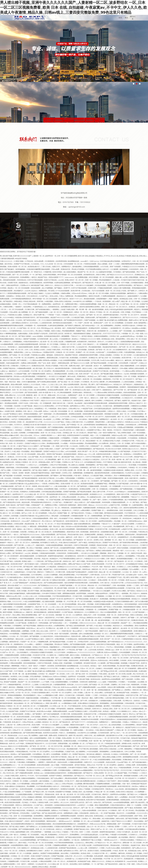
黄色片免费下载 (39, 315)
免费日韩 (100, 652)
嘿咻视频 (112, 484)
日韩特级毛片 (39, 794)
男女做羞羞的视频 (95, 347)
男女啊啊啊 (31, 786)
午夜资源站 (125, 845)
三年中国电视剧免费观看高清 (21, 299)
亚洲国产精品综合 (10, 368)
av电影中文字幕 (114, 505)
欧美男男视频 (49, 283)
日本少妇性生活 (32, 296)
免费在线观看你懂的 (34, 593)
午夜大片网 (64, 366)
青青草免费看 (85, 660)
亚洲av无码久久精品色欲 (63, 301)
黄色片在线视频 (123, 548)
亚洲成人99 (110, 861)
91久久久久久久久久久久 (118, 465)
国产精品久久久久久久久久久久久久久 (120, 275)
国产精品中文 (88, 773)
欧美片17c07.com (76, 299)
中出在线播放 (74, 467)
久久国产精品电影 (124, 451)
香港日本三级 (92, 331)
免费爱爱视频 (78, 473)
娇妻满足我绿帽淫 (94, 556)
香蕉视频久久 (45, 347)
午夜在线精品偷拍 (43, 778)
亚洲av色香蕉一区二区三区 (17, 266)
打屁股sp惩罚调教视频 (125, 427)
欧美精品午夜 (138, 650)
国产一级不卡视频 (79, 561)
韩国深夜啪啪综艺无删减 (82, 333)
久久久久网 (21, 395)
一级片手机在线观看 (26, 559)
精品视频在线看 (72, 749)
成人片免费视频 (48, 288)
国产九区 (136, 746)
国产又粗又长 (64, 299)
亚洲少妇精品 (74, 481)
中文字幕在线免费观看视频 (64, 843)
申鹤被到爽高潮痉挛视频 (108, 451)
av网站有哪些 (85, 510)
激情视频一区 (61, 601)
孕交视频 (91, 604)
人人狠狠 (35, 684)
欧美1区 (12, 743)
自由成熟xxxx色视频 (139, 328)
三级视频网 (141, 580)
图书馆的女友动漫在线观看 (63, 323)
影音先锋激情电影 (131, 604)
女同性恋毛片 (126, 261)
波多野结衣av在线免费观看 (111, 679)
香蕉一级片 (54, 518)
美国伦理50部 (76, 636)
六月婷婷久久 (141, 524)
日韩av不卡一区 (18, 730)
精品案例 (89, 120)
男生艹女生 (140, 272)
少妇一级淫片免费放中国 (107, 433)
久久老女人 (4, 331)
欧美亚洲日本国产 (10, 548)
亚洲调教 (23, 433)
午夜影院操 (53, 408)
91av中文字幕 (28, 808)
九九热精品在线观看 (41, 789)
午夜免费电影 (116, 706)
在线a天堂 (97, 802)
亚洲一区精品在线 (82, 671)
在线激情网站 (139, 427)
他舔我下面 (126, 400)
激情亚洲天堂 (95, 532)
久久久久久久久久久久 (22, 727)
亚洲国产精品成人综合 (82, 829)
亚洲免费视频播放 (59, 532)
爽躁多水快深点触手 (77, 725)
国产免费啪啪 (13, 679)
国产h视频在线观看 (94, 502)
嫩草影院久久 (132, 293)
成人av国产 (116, 301)
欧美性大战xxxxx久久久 (131, 449)
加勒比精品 (18, 301)
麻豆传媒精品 (68, 540)
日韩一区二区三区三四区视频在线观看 (16, 537)
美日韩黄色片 (91, 561)
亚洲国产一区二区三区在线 (85, 352)
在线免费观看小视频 (51, 489)
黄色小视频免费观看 (127, 366)
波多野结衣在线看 (42, 741)
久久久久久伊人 (29, 331)
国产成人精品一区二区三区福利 (69, 382)
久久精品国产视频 (78, 317)
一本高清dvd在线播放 (76, 443)
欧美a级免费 (39, 261)
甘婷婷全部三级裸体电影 (68, 505)
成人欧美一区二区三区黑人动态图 (52, 342)
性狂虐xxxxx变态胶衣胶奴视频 (25, 376)
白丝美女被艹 (101, 352)
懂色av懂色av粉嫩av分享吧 (10, 435)
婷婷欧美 (3, 599)
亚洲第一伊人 (17, 304)
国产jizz (24, 513)
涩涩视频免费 (65, 516)
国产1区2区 (54, 548)
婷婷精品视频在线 (104, 690)
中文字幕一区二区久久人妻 (95, 776)
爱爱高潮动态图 (52, 358)
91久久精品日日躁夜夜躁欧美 (52, 320)
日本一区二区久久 (60, 861)
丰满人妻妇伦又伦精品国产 (68, 542)
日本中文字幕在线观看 (35, 280)
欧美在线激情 (10, 628)
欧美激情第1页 (116, 328)
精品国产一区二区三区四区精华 (29, 682)
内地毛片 (34, 701)
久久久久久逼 (130, 550)
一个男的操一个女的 (53, 315)
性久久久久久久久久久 (23, 867)
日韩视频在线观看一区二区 (80, 516)
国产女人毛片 (115, 733)
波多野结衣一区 (58, 304)
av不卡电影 (20, 743)
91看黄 (102, 848)
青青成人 (113, 443)
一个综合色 (98, 301)
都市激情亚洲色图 (6, 703)
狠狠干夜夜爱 (56, 473)
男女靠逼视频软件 (106, 280)
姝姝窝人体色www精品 (40, 867)
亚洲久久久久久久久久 (36, 459)
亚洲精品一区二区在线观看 (30, 835)
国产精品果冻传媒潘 (84, 492)
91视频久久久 (12, 843)
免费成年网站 (19, 352)
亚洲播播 (129, 647)
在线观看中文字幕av (94, 430)
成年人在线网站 (97, 400)
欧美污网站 (135, 577)
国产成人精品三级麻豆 (36, 293)
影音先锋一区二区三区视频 (49, 344)
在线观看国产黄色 (34, 604)
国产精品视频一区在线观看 (13, 475)
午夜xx (62, 296)
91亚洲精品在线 (72, 639)
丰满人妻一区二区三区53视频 (105, 283)
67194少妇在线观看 (63, 291)
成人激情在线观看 (49, 601)
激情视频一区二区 (111, 540)
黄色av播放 (23, 459)
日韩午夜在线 (95, 575)
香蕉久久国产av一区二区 (99, 829)
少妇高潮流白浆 (131, 425)
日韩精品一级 (140, 382)
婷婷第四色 (107, 379)
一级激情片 (18, 307)
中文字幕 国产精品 (7, 561)
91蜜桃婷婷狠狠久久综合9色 (132, 639)
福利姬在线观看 (18, 714)
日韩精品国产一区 (97, 446)
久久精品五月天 (128, 398)
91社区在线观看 (41, 427)
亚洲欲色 (22, 851)
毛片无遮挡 (24, 636)
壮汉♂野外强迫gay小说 (45, 328)
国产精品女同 (76, 283)
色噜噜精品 (70, 379)
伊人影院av (126, 328)
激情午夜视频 (8, 612)
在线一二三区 (39, 808)
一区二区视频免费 (102, 344)
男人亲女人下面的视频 (34, 548)
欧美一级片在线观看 (62, 634)
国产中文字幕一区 (120, 390)
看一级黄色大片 (119, 727)
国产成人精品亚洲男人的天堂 (52, 813)
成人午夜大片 (102, 577)
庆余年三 (8, 451)
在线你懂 (24, 532)
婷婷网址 (128, 690)
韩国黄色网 (135, 684)
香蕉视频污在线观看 (137, 374)
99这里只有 (137, 743)
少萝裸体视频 (142, 425)
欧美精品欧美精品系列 (52, 336)
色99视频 (139, 336)
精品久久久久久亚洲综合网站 (44, 406)
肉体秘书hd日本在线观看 (90, 719)
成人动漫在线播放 (70, 272)
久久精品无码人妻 (46, 684)
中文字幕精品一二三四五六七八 (12, 427)
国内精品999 (79, 612)
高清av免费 (36, 725)
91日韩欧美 (85, 382)
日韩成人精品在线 (29, 301)
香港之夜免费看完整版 (67, 575)
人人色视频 (114, 331)
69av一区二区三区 (11, 851)
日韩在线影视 (130, 703)
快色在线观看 (36, 288)
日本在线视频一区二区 (66, 411)
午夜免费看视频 (130, 352)
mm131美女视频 (50, 650)
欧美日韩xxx (31, 628)
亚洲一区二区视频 (92, 280)
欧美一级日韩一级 (118, 459)
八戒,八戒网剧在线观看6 (102, 368)
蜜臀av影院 (53, 735)
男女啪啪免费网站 (81, 296)
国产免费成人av (118, 690)
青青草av (45, 717)
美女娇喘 (14, 459)
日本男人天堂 (67, 473)
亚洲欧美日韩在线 (138, 620)
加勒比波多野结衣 (13, 285)
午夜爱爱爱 (75, 628)
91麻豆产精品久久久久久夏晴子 (28, 446)
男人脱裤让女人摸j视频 (77, 465)
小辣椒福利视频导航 (51, 430)
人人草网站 (57, 419)
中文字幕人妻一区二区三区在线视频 (74, 350)
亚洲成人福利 (27, 561)
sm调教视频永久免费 (48, 398)
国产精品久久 (8, 859)
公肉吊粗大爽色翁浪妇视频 (128, 671)
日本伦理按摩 (124, 363)
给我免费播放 (10, 550)
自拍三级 (45, 580)
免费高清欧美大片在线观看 (9, 497)
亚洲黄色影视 (50, 837)
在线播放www (72, 652)
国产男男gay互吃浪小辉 (53, 561)
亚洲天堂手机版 (123, 615)
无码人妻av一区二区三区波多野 (30, 580)
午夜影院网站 (112, 682)
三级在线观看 (34, 467)
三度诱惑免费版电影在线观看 (16, 293)
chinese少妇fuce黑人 (34, 508)
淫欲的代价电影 (129, 430)
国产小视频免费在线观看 (37, 374)
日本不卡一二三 (55, 631)
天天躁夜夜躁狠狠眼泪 (84, 449)
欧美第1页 (68, 333)
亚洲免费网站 (25, 277)
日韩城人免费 (131, 765)
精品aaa (92, 505)
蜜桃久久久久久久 (72, 617)
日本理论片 (63, 489)
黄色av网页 (41, 454)
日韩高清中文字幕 (47, 564)
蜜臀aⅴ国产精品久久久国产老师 (80, 564)
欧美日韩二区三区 (30, 706)
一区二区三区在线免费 (16, 309)
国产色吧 (90, 626)
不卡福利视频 (36, 658)
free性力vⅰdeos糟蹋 (107, 360)
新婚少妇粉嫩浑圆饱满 (17, 593)
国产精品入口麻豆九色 (112, 676)
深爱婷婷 (31, 864)
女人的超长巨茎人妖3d (25, 408)
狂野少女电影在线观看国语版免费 (27, 344)
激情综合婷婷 (130, 534)
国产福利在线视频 (129, 272)
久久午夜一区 (95, 671)
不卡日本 (110, 492)
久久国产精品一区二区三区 (129, 304)
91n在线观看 (18, 607)
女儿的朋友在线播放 (46, 826)
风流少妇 (45, 559)
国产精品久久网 (38, 792)
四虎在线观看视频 (130, 392)
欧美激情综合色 (89, 275)
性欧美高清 (92, 342)
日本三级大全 (27, 518)
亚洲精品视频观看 (63, 398)
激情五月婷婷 (83, 505)
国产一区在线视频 (125, 331)
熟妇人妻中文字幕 (99, 492)
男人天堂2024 (47, 521)
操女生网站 (65, 853)
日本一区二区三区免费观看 (38, 513)
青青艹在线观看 (115, 266)
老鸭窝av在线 (126, 743)
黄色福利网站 (121, 339)
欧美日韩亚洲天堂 (72, 521)
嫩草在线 (128, 360)
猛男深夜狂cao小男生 (78, 406)
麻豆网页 (107, 706)
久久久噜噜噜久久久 (92, 612)
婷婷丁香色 (139, 816)
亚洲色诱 (91, 350)
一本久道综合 (83, 419)
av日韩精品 (39, 489)
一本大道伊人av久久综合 (17, 508)
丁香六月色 (74, 832)
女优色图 (34, 861)
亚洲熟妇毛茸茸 (95, 328)
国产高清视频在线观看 (78, 644)
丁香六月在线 (46, 266)
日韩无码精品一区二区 (69, 786)
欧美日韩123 (82, 556)
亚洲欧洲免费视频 (113, 800)
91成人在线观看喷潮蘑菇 (67, 360)
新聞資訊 (59, 120)
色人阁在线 (137, 462)
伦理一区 (57, 457)
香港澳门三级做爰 (14, 588)
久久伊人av (90, 478)
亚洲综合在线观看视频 (118, 293)
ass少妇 (61, 280)
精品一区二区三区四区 (121, 658)
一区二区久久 (141, 550)
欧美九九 (50, 374)
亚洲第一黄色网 (24, 473)
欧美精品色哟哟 (101, 411)
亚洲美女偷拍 (78, 392)
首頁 (120, 18)
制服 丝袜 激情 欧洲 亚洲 (123, 462)
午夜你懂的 (7, 626)
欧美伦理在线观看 (23, 717)
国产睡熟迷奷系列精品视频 (25, 481)
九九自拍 (82, 315)
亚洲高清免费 (89, 411)
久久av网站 (60, 478)
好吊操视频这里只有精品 (93, 462)
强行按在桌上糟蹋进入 (94, 754)
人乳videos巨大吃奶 (54, 540)
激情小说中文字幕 (69, 347)
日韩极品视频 (49, 644)
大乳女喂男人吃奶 (96, 711)
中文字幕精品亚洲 (74, 706)
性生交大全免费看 (128, 524)
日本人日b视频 (139, 510)
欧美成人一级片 (96, 666)
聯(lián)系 (133, 18)
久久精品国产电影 (12, 711)
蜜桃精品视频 (16, 631)
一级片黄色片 (13, 559)
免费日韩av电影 (75, 366)
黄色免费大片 (11, 408)
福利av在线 (10, 320)
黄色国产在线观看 (10, 682)
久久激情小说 (52, 655)
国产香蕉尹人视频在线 (73, 325)
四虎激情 (28, 730)
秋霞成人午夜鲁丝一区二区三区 (27, 462)
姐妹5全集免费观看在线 (82, 524)
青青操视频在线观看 (139, 288)
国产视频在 (58, 288)
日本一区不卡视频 (123, 283)
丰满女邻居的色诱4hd (31, 342)
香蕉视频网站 (91, 465)
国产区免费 (40, 481)
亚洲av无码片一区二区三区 (74, 280)
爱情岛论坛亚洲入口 (32, 510)
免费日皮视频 (78, 730)
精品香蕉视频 (28, 387)
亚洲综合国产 (99, 323)
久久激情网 (115, 269)
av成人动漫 (38, 800)
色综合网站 (27, 307)
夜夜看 (35, 486)
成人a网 (48, 481)
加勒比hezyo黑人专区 (119, 435)
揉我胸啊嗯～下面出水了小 (71, 336)
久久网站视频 (88, 856)
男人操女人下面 (7, 816)
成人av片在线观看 (94, 821)
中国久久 (24, 666)
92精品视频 (49, 301)
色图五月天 (56, 266)
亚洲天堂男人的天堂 (56, 333)
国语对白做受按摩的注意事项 (90, 307)
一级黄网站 (55, 309)
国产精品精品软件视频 (58, 642)
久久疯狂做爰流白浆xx (15, 577)
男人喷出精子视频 (61, 588)
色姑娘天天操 (136, 400)
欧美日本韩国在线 (30, 438)
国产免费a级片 (46, 467)
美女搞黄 (53, 867)
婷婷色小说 (67, 561)
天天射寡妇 (117, 272)
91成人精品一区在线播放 (21, 451)
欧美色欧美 (81, 800)
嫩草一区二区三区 (64, 459)
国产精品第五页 (88, 283)
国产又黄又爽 (19, 545)
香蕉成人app (83, 454)
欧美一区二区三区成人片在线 (116, 291)
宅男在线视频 (70, 478)
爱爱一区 (68, 390)
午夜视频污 (127, 741)
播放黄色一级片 (118, 550)
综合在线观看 (108, 668)
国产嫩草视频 (10, 770)
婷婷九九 (59, 829)
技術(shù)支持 (31, 236)
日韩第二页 (21, 422)
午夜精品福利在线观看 (47, 553)
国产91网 (84, 701)
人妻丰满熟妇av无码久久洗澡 (77, 580)
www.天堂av (56, 832)
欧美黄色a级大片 (34, 266)
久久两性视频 (65, 658)
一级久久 (16, 534)
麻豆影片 (8, 494)
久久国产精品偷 (27, 406)
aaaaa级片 (84, 261)
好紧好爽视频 (134, 277)
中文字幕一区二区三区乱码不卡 (123, 379)
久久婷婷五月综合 (112, 342)
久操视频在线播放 (106, 701)
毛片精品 (25, 802)
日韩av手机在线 (28, 722)
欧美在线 (107, 754)
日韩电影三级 (141, 325)
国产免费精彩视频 (126, 489)
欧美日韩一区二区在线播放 (92, 379)
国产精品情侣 (8, 301)
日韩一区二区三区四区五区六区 (120, 344)
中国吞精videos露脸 (15, 315)
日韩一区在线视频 (139, 433)
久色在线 (116, 280)
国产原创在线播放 (43, 317)
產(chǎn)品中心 (69, 120)
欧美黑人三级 (8, 358)
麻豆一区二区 (125, 414)
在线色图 (116, 617)
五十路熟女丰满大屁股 (57, 580)
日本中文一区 (111, 636)
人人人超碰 (102, 682)
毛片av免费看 (134, 569)
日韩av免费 (117, 701)
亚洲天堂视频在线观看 (116, 478)
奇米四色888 (22, 280)
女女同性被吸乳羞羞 (98, 438)
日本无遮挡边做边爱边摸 (83, 371)
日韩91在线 (34, 403)
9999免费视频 (14, 634)
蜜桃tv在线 (52, 395)
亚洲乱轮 (132, 307)
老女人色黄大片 (80, 502)
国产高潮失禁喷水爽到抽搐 (129, 542)
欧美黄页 (14, 676)
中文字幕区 (60, 617)
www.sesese (69, 277)
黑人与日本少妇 (139, 674)
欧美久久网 (54, 529)
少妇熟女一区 (53, 800)
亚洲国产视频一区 (98, 510)
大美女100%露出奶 (124, 832)
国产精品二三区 (117, 508)
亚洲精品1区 (28, 315)
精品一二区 (94, 435)
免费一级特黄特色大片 (11, 609)
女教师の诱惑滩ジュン (49, 435)
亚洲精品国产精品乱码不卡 (35, 743)
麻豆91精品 (62, 435)
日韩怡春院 (80, 695)
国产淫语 (40, 577)
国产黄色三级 (107, 457)
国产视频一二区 (133, 617)
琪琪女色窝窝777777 (56, 277)
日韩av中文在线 (142, 864)
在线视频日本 (93, 701)
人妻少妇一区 (85, 481)
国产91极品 (103, 376)
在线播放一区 (87, 500)
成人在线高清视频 (115, 725)
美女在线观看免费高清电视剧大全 (23, 824)
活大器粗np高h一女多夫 (135, 575)
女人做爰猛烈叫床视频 (104, 272)
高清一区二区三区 (27, 709)
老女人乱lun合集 (26, 435)
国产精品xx (102, 387)
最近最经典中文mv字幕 (34, 422)
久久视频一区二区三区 (8, 446)
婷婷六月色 (89, 735)
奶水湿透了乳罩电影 (137, 717)
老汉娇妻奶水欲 (71, 556)
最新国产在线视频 (30, 339)
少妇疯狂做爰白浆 (117, 751)
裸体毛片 (115, 368)
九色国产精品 (84, 438)
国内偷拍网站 (77, 266)
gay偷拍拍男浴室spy (128, 336)
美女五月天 (73, 315)
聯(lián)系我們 (100, 120)
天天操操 (121, 580)
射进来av (75, 339)
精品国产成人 (48, 569)
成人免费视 (21, 548)
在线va (135, 711)
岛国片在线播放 (37, 537)
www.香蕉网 (102, 687)
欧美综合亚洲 (14, 277)
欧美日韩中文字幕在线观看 (106, 644)
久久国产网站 (104, 835)
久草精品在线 (109, 400)
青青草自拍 (86, 569)
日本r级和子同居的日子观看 (52, 593)
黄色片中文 (112, 553)
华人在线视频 (10, 738)
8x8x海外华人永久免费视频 (83, 301)
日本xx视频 (124, 368)
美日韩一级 (88, 323)
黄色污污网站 (101, 275)
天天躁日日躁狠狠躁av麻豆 (125, 601)
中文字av (110, 647)
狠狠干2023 (104, 631)
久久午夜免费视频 (58, 751)
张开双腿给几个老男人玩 (49, 542)
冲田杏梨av (109, 475)
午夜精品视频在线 (22, 751)
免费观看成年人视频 (71, 813)
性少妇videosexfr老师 (113, 449)
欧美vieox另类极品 (111, 652)
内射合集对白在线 (25, 818)
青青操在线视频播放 (31, 414)
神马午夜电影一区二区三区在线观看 (70, 275)
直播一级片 (104, 398)
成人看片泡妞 (38, 368)
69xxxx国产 (26, 521)
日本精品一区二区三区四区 (123, 355)
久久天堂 (139, 470)
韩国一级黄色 (114, 299)
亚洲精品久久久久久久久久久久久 (91, 778)
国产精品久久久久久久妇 (74, 607)
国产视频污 (60, 379)
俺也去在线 (20, 639)
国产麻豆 (118, 400)
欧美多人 (27, 384)
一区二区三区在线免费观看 (27, 765)
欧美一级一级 (92, 690)
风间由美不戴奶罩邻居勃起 (41, 473)
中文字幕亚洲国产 (83, 575)
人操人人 (58, 784)
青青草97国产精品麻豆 (55, 454)
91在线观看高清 (65, 339)
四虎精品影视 (125, 800)
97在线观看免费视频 (116, 500)
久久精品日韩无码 (47, 636)
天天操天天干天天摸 (139, 451)
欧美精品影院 (79, 400)
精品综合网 (26, 502)
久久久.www (23, 735)
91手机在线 (29, 261)
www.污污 (104, 725)
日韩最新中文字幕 (42, 497)
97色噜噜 (75, 438)
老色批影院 (49, 805)
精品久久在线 (87, 368)
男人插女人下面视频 (43, 331)
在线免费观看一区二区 (8, 717)
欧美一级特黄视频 (45, 701)
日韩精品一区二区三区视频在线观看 (39, 759)
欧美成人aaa (93, 376)
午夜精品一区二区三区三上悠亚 (71, 344)
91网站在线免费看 (16, 663)
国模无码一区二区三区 (100, 569)
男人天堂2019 (49, 368)
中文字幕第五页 (130, 513)
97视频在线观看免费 (105, 288)
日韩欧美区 (15, 366)
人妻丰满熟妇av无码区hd (20, 323)
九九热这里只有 (82, 347)
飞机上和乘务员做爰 (124, 433)
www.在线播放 (38, 336)
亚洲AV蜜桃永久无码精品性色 (88, 703)
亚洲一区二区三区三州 (124, 650)
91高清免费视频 (73, 727)
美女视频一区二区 (121, 521)
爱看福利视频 (63, 743)
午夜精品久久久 (136, 722)
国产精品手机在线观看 (99, 363)
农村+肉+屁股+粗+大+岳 (47, 392)
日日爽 (33, 631)
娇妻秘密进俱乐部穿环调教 (89, 355)
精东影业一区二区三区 (50, 722)
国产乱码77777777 (79, 722)
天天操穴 (92, 588)
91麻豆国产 (134, 363)
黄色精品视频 (61, 727)
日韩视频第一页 (30, 325)
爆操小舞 (118, 277)
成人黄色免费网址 (40, 390)
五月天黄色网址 (37, 575)
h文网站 (137, 679)
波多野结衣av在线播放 (118, 794)
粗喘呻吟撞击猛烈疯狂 (111, 315)
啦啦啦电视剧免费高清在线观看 (71, 717)
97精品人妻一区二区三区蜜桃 (126, 730)
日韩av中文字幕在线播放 (58, 465)
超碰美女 (121, 765)
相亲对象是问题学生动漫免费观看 (69, 797)
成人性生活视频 (12, 617)
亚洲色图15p (70, 859)
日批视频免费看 (89, 596)
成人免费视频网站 (107, 325)
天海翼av (126, 722)
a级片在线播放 (44, 781)
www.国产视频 (33, 457)
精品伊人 (137, 309)
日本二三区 (29, 350)
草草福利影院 (61, 709)
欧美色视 (12, 422)
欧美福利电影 (57, 701)
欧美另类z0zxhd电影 (44, 711)
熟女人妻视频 (103, 264)
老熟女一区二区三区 (81, 312)
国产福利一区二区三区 (94, 315)
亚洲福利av (24, 492)
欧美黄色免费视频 (138, 417)
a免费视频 (25, 631)
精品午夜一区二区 (42, 607)
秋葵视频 (124, 663)
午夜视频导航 (41, 376)
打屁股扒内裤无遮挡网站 (63, 826)
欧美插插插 (124, 269)
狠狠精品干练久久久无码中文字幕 (86, 518)
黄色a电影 (29, 379)
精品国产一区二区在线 (57, 674)
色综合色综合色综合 (63, 609)
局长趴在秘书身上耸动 (76, 534)
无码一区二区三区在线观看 (27, 454)
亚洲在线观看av (142, 765)
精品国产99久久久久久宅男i (60, 317)
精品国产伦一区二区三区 (86, 272)
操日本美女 (9, 264)
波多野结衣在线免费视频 (121, 408)
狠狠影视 (29, 395)
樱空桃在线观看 (30, 620)
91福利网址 (120, 534)
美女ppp (112, 425)
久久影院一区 (72, 642)
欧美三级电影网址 (140, 323)
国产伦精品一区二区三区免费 (20, 355)
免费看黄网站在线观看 (111, 366)
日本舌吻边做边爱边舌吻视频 (110, 261)
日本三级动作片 (89, 344)
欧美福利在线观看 (87, 484)
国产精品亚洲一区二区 (135, 390)
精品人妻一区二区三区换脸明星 (110, 572)
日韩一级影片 (111, 559)
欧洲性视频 (79, 411)
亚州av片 (101, 342)
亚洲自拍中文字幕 (90, 714)
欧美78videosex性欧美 (69, 687)
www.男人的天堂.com (67, 430)
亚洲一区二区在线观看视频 (23, 816)
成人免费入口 (114, 631)
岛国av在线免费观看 (48, 534)
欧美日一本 (98, 366)
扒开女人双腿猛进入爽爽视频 (92, 706)
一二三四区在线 (38, 561)
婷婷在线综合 (28, 805)
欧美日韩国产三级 (25, 668)
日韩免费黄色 (138, 454)
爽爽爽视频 (16, 666)
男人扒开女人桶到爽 (98, 382)
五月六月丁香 (106, 459)
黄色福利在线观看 (10, 280)
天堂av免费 (55, 269)
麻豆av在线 (72, 376)
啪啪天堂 (29, 612)
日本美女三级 (114, 336)
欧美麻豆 (94, 548)
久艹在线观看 (27, 792)
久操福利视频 (116, 784)
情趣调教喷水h (55, 647)
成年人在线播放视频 (86, 634)
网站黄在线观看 (73, 591)
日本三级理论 (54, 802)
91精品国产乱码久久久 (139, 494)
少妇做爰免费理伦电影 (67, 548)
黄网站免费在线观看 (60, 711)
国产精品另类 (28, 567)
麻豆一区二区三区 (40, 395)
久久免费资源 (77, 615)
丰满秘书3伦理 (20, 698)
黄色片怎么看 (79, 387)
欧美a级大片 (95, 599)
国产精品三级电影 (25, 336)
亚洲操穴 (78, 379)
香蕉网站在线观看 (75, 414)
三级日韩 (70, 403)
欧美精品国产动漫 (20, 449)
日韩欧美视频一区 (66, 730)
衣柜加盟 (35, 215)
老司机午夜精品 (87, 336)
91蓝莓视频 (107, 617)
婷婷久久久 (49, 285)
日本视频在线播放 (137, 283)
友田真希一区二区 (80, 690)
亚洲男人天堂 (112, 285)
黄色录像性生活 (116, 317)
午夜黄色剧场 (27, 588)
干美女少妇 (140, 441)
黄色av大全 (91, 765)
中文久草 (95, 567)
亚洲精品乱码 (68, 312)
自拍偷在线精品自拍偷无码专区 (128, 719)
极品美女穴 (13, 371)
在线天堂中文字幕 (132, 695)
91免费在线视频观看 (108, 296)
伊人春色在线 (115, 312)
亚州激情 (19, 550)
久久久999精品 (8, 317)
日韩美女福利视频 (59, 759)
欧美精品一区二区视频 (134, 853)
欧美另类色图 (111, 438)
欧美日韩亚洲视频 (50, 275)
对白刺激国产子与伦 (66, 518)
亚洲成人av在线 (39, 350)
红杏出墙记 (49, 784)
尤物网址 (143, 478)
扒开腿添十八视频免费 (22, 859)
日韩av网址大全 (74, 408)
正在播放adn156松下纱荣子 (30, 400)
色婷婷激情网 (42, 325)
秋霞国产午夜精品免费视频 (50, 853)
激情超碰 (50, 355)
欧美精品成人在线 (126, 299)
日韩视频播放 (17, 342)
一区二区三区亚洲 (140, 559)
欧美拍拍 (101, 650)
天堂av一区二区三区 (87, 668)
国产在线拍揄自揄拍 (43, 309)
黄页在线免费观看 (50, 797)
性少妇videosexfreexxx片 (36, 768)
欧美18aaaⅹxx (131, 580)
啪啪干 (5, 687)
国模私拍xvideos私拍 (94, 617)
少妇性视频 (15, 516)
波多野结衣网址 (139, 644)
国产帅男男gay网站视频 (24, 690)
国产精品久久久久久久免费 (80, 363)
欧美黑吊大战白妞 (129, 325)
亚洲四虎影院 (74, 489)
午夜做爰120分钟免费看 (119, 835)
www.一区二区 (39, 387)
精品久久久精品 (21, 526)
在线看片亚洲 (13, 283)
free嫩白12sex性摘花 (67, 668)
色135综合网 (50, 792)
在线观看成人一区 (41, 408)
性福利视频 (68, 663)
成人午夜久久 (28, 529)
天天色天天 (118, 430)
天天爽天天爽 (30, 309)
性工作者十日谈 (60, 591)
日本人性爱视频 (133, 567)
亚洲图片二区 (66, 754)
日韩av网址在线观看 (69, 497)
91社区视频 (132, 411)
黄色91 (62, 695)
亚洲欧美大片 (33, 623)
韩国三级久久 (81, 430)
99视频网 (65, 315)
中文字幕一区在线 (96, 427)
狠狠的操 (71, 709)
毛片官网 (48, 845)
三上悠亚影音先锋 (46, 323)
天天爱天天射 (141, 596)
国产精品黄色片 (18, 553)
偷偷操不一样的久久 (7, 542)
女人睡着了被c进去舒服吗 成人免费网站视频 (112, 320)
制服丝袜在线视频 (32, 698)
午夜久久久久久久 (6, 261)
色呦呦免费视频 (113, 387)
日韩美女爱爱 (76, 368)
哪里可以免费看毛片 (27, 497)
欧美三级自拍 (11, 505)
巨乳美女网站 (25, 813)
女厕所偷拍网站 (138, 505)
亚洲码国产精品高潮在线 (68, 848)
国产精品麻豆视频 (107, 374)
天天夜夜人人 (56, 347)
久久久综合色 (36, 384)
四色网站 (118, 325)
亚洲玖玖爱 (92, 288)
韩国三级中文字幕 (62, 446)
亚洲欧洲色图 (5, 384)
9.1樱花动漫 (29, 489)
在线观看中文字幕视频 (63, 792)
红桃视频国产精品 (101, 484)
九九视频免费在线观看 (41, 475)
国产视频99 (55, 475)
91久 (42, 264)
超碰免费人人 (10, 749)
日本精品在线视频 (77, 417)
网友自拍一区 (114, 304)
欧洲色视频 (74, 358)
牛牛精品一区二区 (102, 312)
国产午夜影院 (22, 360)
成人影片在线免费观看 (67, 529)
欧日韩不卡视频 (34, 591)
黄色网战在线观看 (61, 374)
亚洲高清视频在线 (36, 283)
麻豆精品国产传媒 (38, 285)
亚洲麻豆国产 (69, 502)
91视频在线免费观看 (76, 762)
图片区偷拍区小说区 (32, 564)
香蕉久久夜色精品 (137, 615)
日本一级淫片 (22, 864)
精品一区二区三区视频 (127, 540)
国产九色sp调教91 (57, 778)
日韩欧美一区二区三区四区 (65, 352)
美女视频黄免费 (119, 526)
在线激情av (10, 296)
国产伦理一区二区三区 (127, 347)
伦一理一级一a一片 (100, 717)
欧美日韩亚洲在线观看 (13, 802)
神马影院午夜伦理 (90, 663)
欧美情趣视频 (21, 269)
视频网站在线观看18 (52, 816)
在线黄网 (55, 730)
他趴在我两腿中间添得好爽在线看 (96, 403)
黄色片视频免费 (37, 451)
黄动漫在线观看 (89, 299)
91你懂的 (122, 682)
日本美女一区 (43, 674)
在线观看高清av (118, 604)
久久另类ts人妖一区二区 (58, 706)
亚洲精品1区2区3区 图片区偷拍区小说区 (38, 425)
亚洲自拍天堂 (66, 269)
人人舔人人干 (54, 417)
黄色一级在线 (108, 430)
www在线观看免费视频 (98, 642)
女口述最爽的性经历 (120, 350)
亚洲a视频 (74, 634)
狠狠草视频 (10, 467)
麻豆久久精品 (75, 655)
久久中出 (103, 837)
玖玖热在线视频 (101, 285)
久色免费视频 (42, 438)
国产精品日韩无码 (78, 513)
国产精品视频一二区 (48, 446)
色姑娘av (141, 730)
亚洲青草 (123, 387)
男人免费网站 (33, 735)
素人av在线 (54, 339)
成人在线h (14, 433)
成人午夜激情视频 (135, 350)
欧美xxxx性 (32, 719)
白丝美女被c (86, 291)
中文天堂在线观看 (60, 768)
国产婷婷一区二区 (50, 537)
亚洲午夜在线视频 (84, 360)
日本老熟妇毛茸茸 (95, 757)
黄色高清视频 (119, 647)
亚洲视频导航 (89, 473)
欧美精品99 (54, 559)
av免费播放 (124, 797)
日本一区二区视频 (130, 376)
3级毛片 (34, 277)
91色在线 (42, 679)
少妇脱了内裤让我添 (68, 309)
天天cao (89, 406)
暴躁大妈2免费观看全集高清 (86, 781)
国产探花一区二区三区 (8, 328)
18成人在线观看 (14, 709)
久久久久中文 (17, 601)
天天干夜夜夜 (19, 671)
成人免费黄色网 (99, 735)
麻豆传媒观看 (112, 837)
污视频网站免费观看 (103, 784)
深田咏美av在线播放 (7, 526)
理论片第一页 (15, 660)
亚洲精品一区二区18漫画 (34, 430)
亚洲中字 (67, 288)
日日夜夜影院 (50, 261)
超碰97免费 (44, 735)
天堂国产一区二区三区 (28, 642)
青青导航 (40, 301)
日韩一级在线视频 (119, 585)
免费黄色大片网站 (51, 505)
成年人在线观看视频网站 (38, 738)
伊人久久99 (84, 628)
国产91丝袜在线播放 (139, 443)
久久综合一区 (127, 572)
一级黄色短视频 (24, 575)
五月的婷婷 (129, 323)
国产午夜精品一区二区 (75, 425)
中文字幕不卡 (132, 636)
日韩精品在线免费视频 (43, 687)
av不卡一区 (133, 826)
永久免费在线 (104, 443)
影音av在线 (54, 296)
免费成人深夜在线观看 (29, 363)
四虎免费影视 (94, 583)
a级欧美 (87, 400)
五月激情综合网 (115, 529)
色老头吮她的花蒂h (13, 363)
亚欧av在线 (46, 658)
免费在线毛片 (55, 789)
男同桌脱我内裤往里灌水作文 (57, 494)
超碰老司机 (27, 470)
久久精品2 (115, 754)
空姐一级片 (126, 784)
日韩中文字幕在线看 (81, 545)
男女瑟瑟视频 (5, 433)
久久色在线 (35, 264)
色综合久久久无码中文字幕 (64, 285)
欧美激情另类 (82, 342)
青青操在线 (88, 392)
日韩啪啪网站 (114, 489)
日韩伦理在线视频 (22, 467)
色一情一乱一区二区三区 (44, 524)
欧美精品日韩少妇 (95, 542)
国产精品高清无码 (112, 864)
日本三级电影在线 (11, 741)
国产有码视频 (20, 770)
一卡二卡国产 (78, 323)
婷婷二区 (104, 307)
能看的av (55, 810)
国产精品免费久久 (103, 317)
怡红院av (19, 339)
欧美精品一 (106, 328)
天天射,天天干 (70, 781)
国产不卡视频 (56, 462)
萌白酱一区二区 (15, 518)
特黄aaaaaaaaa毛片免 (98, 824)
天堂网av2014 (25, 285)
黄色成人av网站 (6, 553)
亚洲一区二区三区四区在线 (45, 829)
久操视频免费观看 (126, 631)
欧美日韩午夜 (76, 291)
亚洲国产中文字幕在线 (22, 264)
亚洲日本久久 (97, 709)
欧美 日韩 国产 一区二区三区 (89, 374)
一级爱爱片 (38, 644)
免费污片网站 (99, 698)
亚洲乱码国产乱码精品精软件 (77, 328)
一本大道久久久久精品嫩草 (84, 285)
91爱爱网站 (81, 478)
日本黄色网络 (124, 754)
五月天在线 (34, 323)
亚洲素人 (28, 714)
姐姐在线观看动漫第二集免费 (29, 347)
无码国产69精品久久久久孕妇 (35, 443)
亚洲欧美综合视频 (70, 741)
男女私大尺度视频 (78, 269)
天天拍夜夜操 (133, 438)
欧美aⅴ (46, 411)
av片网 (125, 277)
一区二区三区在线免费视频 (23, 540)
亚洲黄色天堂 (63, 735)
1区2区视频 (132, 465)
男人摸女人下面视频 (17, 650)
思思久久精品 (56, 331)
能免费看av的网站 (61, 564)
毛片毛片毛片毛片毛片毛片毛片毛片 (134, 655)
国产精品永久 (139, 285)
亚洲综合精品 (99, 816)
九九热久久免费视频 (52, 293)
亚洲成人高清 (21, 296)
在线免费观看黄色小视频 (20, 845)
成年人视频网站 (65, 840)
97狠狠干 (43, 666)
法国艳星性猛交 (91, 387)
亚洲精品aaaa (140, 275)
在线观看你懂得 (76, 508)
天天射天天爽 (25, 861)
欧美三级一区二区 (78, 441)
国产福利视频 (34, 636)
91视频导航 (47, 272)
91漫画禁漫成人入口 (40, 307)
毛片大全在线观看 (98, 291)
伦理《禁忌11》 (80, 537)
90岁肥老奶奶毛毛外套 (129, 395)
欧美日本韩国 (57, 272)
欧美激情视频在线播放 (125, 559)
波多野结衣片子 (17, 438)
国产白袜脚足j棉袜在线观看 (47, 382)
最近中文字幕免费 (10, 360)
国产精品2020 (107, 727)
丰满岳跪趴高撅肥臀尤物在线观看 (38, 269)
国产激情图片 (38, 714)
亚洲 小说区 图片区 (132, 478)
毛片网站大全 (51, 628)
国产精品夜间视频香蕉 (30, 478)
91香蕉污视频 (19, 261)
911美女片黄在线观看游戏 (64, 524)
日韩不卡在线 (24, 403)
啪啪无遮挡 (40, 545)
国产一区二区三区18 (23, 542)
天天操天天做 (64, 358)
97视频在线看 (140, 859)
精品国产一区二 (127, 623)
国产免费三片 (132, 291)
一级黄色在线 (37, 419)
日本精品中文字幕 (128, 441)
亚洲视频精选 (72, 733)
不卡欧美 (33, 802)
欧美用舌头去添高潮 (51, 733)
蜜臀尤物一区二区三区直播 (132, 843)
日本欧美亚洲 (61, 553)
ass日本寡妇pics (120, 492)
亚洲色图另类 (129, 859)
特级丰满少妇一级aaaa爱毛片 (72, 631)
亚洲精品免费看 (85, 489)
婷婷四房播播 (20, 628)
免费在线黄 (59, 577)
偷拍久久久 (120, 360)
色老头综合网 (62, 762)
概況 (126, 18)
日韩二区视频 (126, 312)
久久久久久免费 (137, 800)
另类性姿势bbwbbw (131, 516)
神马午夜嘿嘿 (114, 660)
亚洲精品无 (31, 810)
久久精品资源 (51, 567)
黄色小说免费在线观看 (72, 384)
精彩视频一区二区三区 (14, 398)
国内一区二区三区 (125, 612)
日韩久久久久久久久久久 (88, 623)
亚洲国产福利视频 (70, 492)
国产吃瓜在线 (62, 534)
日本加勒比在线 (92, 722)
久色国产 (58, 449)
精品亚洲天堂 (50, 617)
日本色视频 (133, 532)
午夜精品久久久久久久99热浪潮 (133, 266)
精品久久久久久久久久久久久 (51, 400)
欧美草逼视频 (115, 371)
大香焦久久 (7, 342)
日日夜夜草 (84, 358)
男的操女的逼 (13, 735)
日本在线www (37, 352)
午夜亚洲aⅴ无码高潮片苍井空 (25, 317)
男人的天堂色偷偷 (46, 457)
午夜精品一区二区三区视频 (138, 467)
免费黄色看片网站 (72, 304)
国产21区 (89, 802)
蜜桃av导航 (13, 580)
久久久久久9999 (102, 505)
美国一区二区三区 (17, 350)
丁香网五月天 (50, 572)
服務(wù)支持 (79, 120)
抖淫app (71, 550)
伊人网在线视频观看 (113, 382)
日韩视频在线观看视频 (120, 446)
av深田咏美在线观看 (126, 816)
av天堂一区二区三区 (23, 693)
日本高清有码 (134, 269)
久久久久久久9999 (30, 585)
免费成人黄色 (130, 470)
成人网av (85, 427)
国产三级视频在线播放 (56, 427)
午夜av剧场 (141, 556)
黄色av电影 (82, 604)
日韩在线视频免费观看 (91, 266)
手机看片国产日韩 (118, 575)
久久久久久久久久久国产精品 (54, 422)
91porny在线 (107, 526)
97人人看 (92, 454)
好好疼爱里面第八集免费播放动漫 (68, 261)
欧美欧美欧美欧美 (6, 757)
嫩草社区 (69, 537)
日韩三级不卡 (97, 390)
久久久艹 (50, 768)
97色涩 (115, 851)
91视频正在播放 (137, 408)
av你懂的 (38, 722)
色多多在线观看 (111, 417)
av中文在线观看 (24, 371)
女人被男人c (120, 556)
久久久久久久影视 (59, 425)
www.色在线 (120, 789)
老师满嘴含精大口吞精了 (70, 307)
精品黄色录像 (30, 524)
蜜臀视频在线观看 (69, 593)
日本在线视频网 (125, 652)
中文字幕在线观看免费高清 (62, 596)
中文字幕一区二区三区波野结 (24, 358)
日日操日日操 (108, 406)
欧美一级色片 (52, 363)
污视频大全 (125, 676)
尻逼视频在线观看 (8, 486)
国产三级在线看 (87, 366)
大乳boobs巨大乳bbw (79, 293)
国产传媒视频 (105, 481)
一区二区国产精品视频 (53, 500)
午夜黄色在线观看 (90, 264)
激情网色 (19, 411)
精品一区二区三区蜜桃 (8, 454)
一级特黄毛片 (116, 655)
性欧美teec (119, 374)
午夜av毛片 (52, 513)
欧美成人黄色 (108, 709)
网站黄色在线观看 (71, 778)
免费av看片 (61, 650)
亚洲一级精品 (17, 529)
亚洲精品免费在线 (25, 419)
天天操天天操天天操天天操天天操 (133, 280)
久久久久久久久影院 (37, 845)
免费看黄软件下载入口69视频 (45, 379)
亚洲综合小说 (110, 534)
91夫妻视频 (129, 419)
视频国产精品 (81, 331)
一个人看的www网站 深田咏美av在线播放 (43, 360)
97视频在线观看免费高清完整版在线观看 (109, 808)
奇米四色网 (106, 502)
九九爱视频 (78, 784)
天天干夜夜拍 (108, 462)
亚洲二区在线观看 (126, 510)
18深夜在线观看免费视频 (88, 304)
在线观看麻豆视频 (107, 532)
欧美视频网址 (131, 556)
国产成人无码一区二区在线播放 (110, 358)
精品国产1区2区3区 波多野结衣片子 (62, 599)
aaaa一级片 (7, 730)
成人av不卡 (41, 628)
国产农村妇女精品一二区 (32, 320)
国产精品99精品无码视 (17, 810)
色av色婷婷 (79, 403)
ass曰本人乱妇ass (31, 291)
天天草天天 (18, 425)
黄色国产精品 (92, 433)
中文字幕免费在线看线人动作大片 (97, 269)
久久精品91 (93, 580)
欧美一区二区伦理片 (16, 443)
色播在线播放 (23, 333)
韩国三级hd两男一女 (53, 703)
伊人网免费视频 (51, 459)
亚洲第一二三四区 (133, 585)
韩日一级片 (88, 717)
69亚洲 (35, 668)
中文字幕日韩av (12, 575)
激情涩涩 (8, 529)
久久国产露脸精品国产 (21, 583)
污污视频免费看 (105, 435)
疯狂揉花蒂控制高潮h (63, 368)
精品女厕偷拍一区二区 (94, 441)
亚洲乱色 (11, 457)
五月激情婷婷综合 (16, 331)
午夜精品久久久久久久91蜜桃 (90, 339)
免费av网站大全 (10, 395)
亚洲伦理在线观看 (98, 564)
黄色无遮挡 (68, 545)
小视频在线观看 (54, 438)
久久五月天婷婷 (18, 392)
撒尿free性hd (134, 320)
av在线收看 (34, 781)
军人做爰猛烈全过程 (7, 462)
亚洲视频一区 (126, 505)
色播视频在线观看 (90, 508)
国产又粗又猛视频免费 (51, 714)
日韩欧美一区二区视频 (20, 781)
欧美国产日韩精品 (10, 591)
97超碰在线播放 (7, 607)
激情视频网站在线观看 (122, 406)
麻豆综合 (12, 687)
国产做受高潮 (82, 486)
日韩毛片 (142, 291)
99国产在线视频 (90, 320)
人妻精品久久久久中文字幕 (44, 634)
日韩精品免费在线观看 (136, 435)
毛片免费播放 (112, 467)
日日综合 (143, 459)
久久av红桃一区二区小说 (54, 264)
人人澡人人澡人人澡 (55, 384)
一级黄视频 (120, 425)
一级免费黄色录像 (112, 510)
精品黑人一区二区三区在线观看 (19, 288)
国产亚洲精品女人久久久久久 (48, 585)
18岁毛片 (14, 419)
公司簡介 (48, 120)
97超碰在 (65, 832)
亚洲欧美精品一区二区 (31, 398)
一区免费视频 (73, 623)
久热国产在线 (70, 751)
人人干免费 (45, 682)
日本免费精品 (37, 754)
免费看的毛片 (66, 266)
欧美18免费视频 (84, 864)
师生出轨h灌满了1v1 (45, 486)
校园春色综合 (24, 283)
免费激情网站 (47, 304)
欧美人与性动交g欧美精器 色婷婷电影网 (119, 309)
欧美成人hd (141, 352)
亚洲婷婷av (128, 454)
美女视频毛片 (19, 291)
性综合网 (104, 486)
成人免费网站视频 (81, 277)
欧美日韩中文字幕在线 (47, 478)
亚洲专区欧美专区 (108, 556)
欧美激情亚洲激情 (70, 454)
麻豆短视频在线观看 (27, 556)
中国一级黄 (139, 333)
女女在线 (8, 478)
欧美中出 (23, 776)
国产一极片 (97, 500)
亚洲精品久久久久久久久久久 (68, 567)
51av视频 (64, 443)
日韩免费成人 (25, 658)
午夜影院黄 (7, 722)
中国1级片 (78, 475)
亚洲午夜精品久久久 (48, 727)
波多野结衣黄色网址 (125, 285)
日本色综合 (104, 695)
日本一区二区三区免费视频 (114, 323)
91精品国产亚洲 (87, 408)
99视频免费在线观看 (24, 368)
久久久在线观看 (99, 762)
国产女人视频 (6, 470)
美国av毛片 (88, 615)
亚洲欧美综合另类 (38, 366)
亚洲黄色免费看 (35, 492)
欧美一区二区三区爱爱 (87, 395)
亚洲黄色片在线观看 (68, 789)
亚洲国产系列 (114, 593)
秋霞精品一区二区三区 (105, 561)
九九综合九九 (79, 843)
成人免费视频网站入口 (8, 765)
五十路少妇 (76, 840)
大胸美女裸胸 (65, 293)
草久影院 (51, 291)
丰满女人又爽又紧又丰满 (74, 422)
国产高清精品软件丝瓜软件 (73, 320)
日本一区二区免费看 (117, 829)
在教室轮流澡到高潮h (104, 454)
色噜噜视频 (35, 542)
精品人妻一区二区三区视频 (131, 301)
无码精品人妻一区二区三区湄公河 (75, 433)
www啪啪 (141, 682)
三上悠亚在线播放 (128, 382)
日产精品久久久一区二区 (52, 508)
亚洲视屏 (92, 545)
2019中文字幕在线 (62, 406)
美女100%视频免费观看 (109, 612)
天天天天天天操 (21, 457)
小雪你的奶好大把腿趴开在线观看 (108, 395)
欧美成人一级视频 (24, 569)
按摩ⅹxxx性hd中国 (24, 725)
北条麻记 (99, 668)
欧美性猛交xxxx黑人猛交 (82, 390)
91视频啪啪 (20, 510)
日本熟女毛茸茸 (83, 642)
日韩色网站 (17, 478)
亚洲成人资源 (58, 663)
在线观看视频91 (102, 299)
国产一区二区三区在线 (46, 615)
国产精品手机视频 (30, 626)
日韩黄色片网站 (54, 484)
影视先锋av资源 (44, 462)
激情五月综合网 (94, 296)
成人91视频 (10, 510)
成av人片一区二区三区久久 (118, 307)
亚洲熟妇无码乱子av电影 (112, 441)
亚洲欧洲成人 (82, 376)
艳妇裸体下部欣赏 (72, 355)
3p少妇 (127, 374)
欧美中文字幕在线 (51, 280)
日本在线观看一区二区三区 (73, 264)
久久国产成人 (44, 296)
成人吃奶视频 (88, 792)
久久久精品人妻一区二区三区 (35, 494)
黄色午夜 (63, 387)
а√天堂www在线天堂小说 (134, 583)
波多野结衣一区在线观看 (77, 676)
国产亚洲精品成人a (38, 703)
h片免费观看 (78, 663)
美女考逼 (84, 384)
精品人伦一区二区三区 (14, 837)
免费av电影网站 (88, 797)
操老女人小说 (24, 679)
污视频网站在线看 (27, 634)
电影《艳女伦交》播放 (13, 382)
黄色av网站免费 (17, 384)
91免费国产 (35, 727)
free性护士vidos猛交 (133, 473)
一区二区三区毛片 (92, 725)
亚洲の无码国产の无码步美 (39, 333)
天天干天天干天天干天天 (112, 333)
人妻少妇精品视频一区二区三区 (65, 486)
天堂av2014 (80, 457)
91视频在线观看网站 (115, 376)
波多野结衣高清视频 (21, 757)
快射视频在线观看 (6, 291)
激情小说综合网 (40, 567)
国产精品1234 (132, 794)
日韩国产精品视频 (58, 856)
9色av (40, 695)
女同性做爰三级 (110, 693)
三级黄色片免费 (63, 655)
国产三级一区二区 (132, 459)
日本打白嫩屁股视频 (29, 382)
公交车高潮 (92, 650)
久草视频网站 (66, 438)
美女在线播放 (117, 759)
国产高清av (90, 550)
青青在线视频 (93, 419)
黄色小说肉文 (63, 408)
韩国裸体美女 (19, 644)
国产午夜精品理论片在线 (12, 502)
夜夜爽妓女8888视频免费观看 (120, 599)
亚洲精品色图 (19, 620)
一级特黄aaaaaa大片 (65, 821)
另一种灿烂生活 (37, 272)
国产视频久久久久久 (69, 419)
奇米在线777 (28, 475)
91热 (77, 668)
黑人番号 (92, 384)
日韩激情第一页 (116, 518)
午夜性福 (110, 826)
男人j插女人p (56, 510)
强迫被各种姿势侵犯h (110, 347)
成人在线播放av (85, 567)
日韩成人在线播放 (106, 355)
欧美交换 (92, 658)
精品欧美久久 (67, 510)
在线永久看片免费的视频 (122, 288)
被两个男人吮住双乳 (76, 735)
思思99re (132, 403)
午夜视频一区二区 (128, 333)
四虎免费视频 (42, 719)
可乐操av (89, 513)
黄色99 (92, 312)
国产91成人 (130, 526)
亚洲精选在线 (86, 655)
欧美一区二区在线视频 (11, 532)
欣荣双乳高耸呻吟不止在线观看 (78, 435)
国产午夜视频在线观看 (16, 489)
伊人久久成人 (62, 395)
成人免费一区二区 (63, 628)
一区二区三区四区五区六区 (121, 620)
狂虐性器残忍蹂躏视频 (62, 283)
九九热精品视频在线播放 (71, 719)
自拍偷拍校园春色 (134, 492)
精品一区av (114, 768)
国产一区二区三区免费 (20, 275)
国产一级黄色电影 (46, 414)
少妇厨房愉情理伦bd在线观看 (114, 588)
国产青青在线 (14, 813)
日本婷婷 (6, 516)
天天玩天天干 (64, 835)
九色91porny (94, 261)
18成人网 (53, 411)
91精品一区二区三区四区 (89, 521)
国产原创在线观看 (31, 392)
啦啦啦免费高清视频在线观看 (93, 414)
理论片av (132, 714)
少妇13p (28, 352)
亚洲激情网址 (53, 835)
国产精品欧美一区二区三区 (83, 540)
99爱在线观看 (140, 430)
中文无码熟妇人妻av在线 (73, 577)
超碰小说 (123, 864)
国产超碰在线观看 (42, 312)
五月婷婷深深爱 (43, 339)
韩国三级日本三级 (59, 403)
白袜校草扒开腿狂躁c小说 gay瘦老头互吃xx (25, 484)
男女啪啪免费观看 (69, 331)
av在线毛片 (82, 805)
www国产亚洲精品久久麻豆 (13, 414)
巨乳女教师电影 (9, 639)
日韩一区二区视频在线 (100, 489)
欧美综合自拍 (103, 660)
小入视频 (90, 805)
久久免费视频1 (140, 792)
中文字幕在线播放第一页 (32, 304)
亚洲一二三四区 (114, 264)
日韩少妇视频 (117, 607)
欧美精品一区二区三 (102, 634)
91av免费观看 (89, 422)
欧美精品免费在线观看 (56, 390)
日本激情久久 (49, 577)
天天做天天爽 (113, 363)
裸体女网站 (90, 843)
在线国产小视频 (101, 478)
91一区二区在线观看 (49, 604)
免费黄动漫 (43, 291)
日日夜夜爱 (138, 398)
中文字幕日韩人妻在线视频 (89, 749)
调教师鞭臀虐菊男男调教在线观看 (133, 264)
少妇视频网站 (44, 465)
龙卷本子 (124, 617)
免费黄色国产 (73, 395)
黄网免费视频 (43, 526)
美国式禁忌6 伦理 (73, 532)
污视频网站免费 (71, 342)
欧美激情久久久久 (96, 494)
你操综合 (137, 701)
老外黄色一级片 (60, 328)
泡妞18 (125, 714)
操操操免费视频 (29, 837)
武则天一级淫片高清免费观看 (35, 821)
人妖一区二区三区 (56, 312)
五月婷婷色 (9, 374)
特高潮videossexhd (132, 422)
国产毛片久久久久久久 (131, 317)
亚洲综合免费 (90, 317)
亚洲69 (105, 500)
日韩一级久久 (85, 398)
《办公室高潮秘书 (22, 652)
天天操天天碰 (17, 470)
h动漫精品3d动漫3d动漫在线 (114, 470)
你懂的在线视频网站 (101, 336)
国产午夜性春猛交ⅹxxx (104, 384)
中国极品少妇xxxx (42, 550)
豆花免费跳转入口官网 (115, 352)
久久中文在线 (65, 417)
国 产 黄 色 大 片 (77, 462)
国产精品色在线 (99, 449)
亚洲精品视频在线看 (75, 773)
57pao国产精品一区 (124, 762)
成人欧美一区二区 (117, 419)
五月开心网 (95, 360)
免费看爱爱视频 (85, 591)
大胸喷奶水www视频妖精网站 (83, 770)
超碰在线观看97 (133, 296)
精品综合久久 (122, 296)
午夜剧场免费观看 (125, 768)
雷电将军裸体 (100, 422)
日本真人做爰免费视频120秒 (19, 832)
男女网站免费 (28, 800)
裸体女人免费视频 (38, 859)
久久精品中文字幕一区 (100, 853)
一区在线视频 (8, 406)
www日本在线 (132, 861)
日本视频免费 (66, 441)
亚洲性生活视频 (26, 655)
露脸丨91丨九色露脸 (134, 805)
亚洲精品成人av (19, 612)
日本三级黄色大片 (24, 848)
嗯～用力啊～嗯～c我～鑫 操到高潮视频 (90, 309)
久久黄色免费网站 (129, 725)
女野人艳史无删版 (22, 738)
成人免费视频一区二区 (26, 312)
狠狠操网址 (129, 749)
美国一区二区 (112, 615)
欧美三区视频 (22, 591)
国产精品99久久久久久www (30, 534)
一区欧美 (14, 473)
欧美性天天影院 (30, 577)
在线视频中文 (29, 607)
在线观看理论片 (123, 537)
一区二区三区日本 (80, 585)
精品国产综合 (43, 277)
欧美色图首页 (126, 848)
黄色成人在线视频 (140, 419)
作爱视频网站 (31, 762)
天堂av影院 (13, 312)
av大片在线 (105, 266)
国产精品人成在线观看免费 (76, 626)
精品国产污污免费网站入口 (55, 859)
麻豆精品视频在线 (47, 591)
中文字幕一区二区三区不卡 (130, 315)
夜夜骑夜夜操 (68, 776)
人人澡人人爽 (83, 848)
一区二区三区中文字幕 (14, 567)
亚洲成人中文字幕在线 (40, 647)
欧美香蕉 (51, 666)
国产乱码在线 (135, 658)
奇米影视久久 (13, 347)
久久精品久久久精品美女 (91, 459)
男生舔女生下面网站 (62, 644)
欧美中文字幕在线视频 (28, 500)
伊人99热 (70, 371)
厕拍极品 (100, 534)
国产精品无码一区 (89, 577)
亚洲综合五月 (68, 400)
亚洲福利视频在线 (56, 741)
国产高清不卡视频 (69, 449)
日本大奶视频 (36, 717)
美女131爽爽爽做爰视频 (8, 333)
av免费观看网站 (59, 626)
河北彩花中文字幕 (101, 529)
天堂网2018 (66, 462)
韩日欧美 (16, 400)
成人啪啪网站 (41, 358)
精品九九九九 (94, 628)
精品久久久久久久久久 (131, 545)
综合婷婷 (17, 406)
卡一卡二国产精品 (36, 275)
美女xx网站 (16, 615)
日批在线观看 (122, 438)
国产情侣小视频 (102, 465)
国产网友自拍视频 (66, 475)
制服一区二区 (103, 304)
